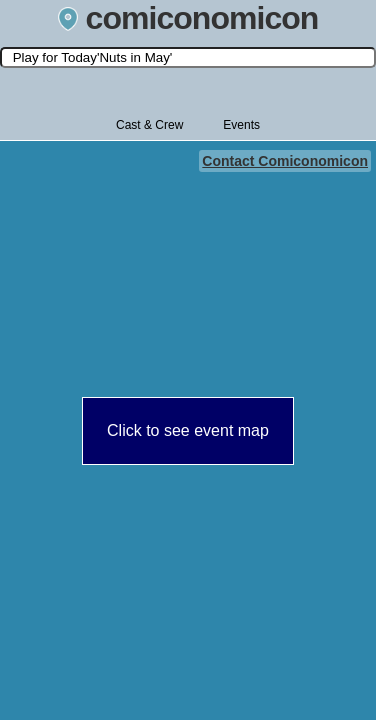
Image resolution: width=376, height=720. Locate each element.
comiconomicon (188, 18)
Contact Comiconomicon (285, 161)
